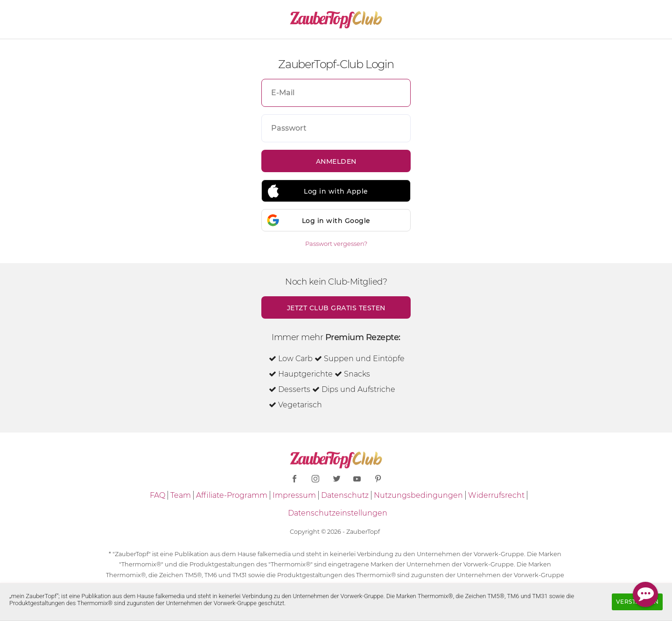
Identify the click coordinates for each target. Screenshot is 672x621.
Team (181, 495)
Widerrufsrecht (496, 495)
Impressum (294, 495)
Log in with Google (336, 221)
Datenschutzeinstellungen (338, 513)
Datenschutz (345, 495)
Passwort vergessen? (336, 244)
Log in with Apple (336, 191)
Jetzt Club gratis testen (336, 308)
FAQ (157, 495)
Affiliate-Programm (232, 495)
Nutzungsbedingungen (418, 495)
